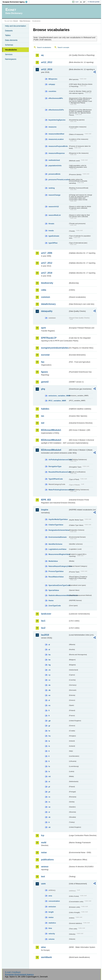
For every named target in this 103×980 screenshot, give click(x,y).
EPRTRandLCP (49, 338)
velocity (52, 934)
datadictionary (48, 304)
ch (49, 670)
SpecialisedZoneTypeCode (58, 585)
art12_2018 (47, 69)
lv (49, 771)
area (50, 896)
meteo (51, 917)
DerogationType (55, 466)
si (49, 812)
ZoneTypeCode (55, 606)
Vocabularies (11, 50)
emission (52, 907)
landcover (46, 614)
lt (49, 761)
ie (49, 741)
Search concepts (63, 47)
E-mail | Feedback (13, 972)
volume (51, 939)
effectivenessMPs (56, 98)
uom (43, 884)
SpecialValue (54, 590)
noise (44, 852)
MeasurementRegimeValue (58, 554)
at (49, 650)
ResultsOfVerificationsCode (58, 472)
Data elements (11, 40)
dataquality (47, 311)
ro (49, 797)
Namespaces (11, 59)
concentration (54, 901)
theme (51, 600)
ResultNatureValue (56, 577)
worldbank (46, 957)
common (46, 297)
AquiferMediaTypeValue (58, 519)
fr (49, 716)
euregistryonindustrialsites (55, 348)
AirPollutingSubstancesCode (58, 460)
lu (49, 766)
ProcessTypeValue (56, 571)
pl (49, 787)
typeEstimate (54, 236)
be (49, 660)
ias (43, 416)
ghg (43, 389)
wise (43, 947)
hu (49, 736)
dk (49, 690)
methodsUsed (54, 160)
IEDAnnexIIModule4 (51, 450)
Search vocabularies (44, 47)
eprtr (43, 328)
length (51, 912)
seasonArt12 (54, 207)
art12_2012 (47, 62)
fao (43, 362)
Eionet (16, 21)
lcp (43, 835)
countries (52, 91)
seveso (45, 867)
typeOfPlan (53, 243)
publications (47, 860)
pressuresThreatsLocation (58, 180)
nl (49, 782)
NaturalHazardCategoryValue (58, 566)
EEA (16, 2)
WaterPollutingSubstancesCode (58, 490)
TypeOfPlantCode (56, 479)
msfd (44, 843)
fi (49, 710)
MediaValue (53, 561)
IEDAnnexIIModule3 (51, 440)
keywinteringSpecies (57, 120)
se (49, 807)
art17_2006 (47, 253)
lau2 (43, 628)
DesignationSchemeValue (58, 530)
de (49, 685)
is (49, 746)
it (49, 751)
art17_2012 (47, 263)
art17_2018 (47, 273)
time (50, 928)
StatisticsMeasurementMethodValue (58, 595)
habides (45, 409)
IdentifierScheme (55, 544)
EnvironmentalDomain (58, 537)
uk (49, 827)
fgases (44, 372)
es (49, 705)
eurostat (45, 355)
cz (49, 680)
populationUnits (55, 166)
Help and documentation (15, 26)
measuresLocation (56, 139)
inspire (45, 510)
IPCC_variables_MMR (57, 401)
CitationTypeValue (56, 525)
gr (49, 726)
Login (77, 2)
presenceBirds (54, 174)
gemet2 (45, 382)
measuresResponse (57, 153)
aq (42, 55)
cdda (44, 290)
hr (49, 731)
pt (49, 792)
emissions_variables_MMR (58, 396)
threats (51, 224)
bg (49, 665)
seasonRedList (55, 215)
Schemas (9, 45)
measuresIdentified (56, 134)
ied (43, 423)
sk (49, 817)
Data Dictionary (25, 21)
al (49, 645)
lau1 (43, 621)
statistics (52, 923)
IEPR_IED (46, 500)
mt (49, 776)
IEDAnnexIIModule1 (51, 430)
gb (49, 721)
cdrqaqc (52, 84)
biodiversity (47, 283)
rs (49, 802)
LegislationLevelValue (57, 549)
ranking (51, 188)
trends (51, 231)
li (49, 756)
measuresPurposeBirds (58, 146)
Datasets (9, 31)
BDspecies (53, 79)
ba (49, 655)
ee (49, 695)
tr (49, 822)
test (43, 877)
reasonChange (54, 195)
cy (49, 675)
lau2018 (45, 635)
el (49, 700)
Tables (8, 35)
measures (52, 127)
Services (9, 54)
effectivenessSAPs (56, 110)
